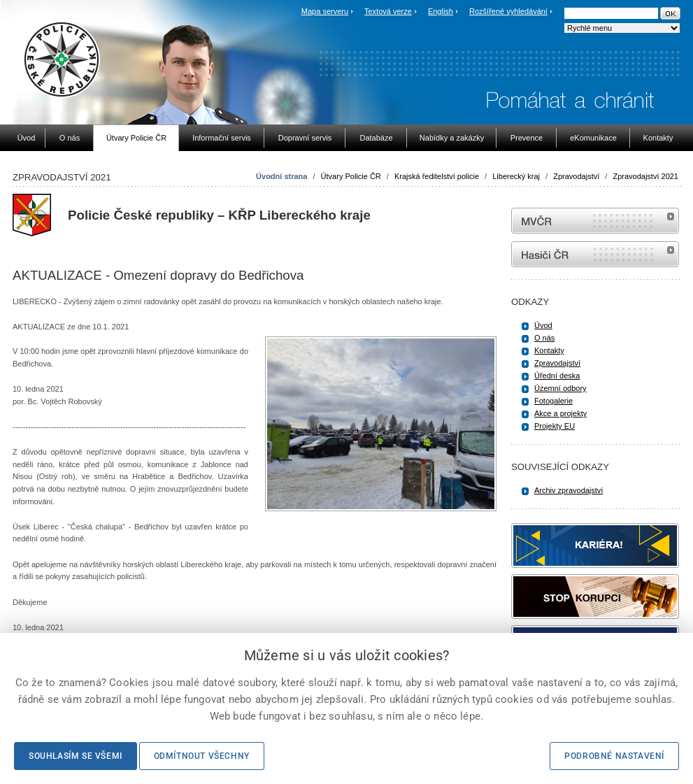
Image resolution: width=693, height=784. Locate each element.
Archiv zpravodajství (569, 490)
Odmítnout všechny (202, 756)
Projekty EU (555, 426)
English (441, 11)
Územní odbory (560, 388)
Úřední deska (557, 376)
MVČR (595, 221)
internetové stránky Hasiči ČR (595, 254)
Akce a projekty (560, 413)
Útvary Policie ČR (351, 176)
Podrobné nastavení (614, 756)
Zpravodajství (576, 176)
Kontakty (549, 350)
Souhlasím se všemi (76, 756)
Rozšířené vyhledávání (508, 11)
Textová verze (388, 11)
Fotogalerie (553, 401)
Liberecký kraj (516, 176)
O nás (544, 338)
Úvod (543, 325)
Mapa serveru (325, 11)
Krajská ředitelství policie (437, 176)
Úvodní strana (281, 176)
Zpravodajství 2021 (645, 176)
